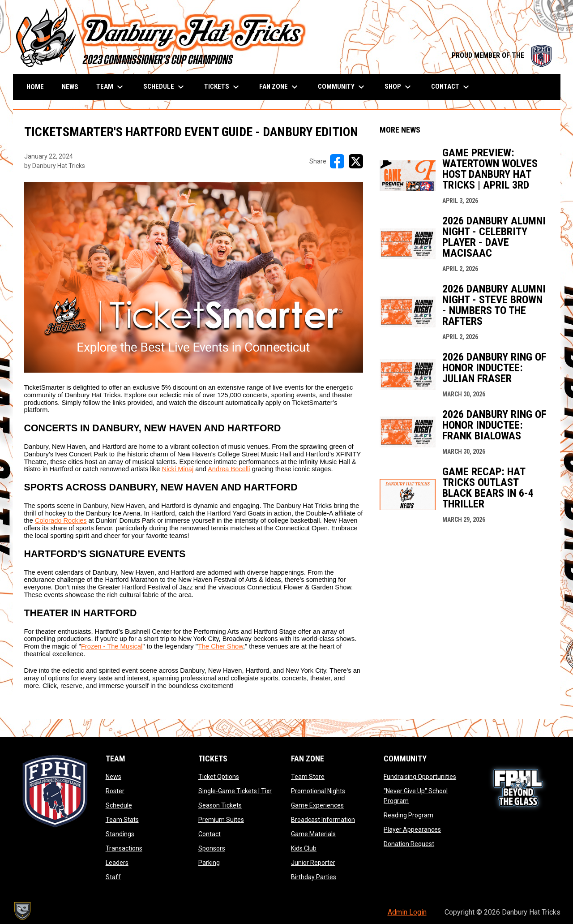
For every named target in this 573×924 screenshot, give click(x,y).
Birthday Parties (314, 877)
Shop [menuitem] (399, 87)
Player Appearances (412, 829)
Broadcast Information (323, 820)
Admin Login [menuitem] (407, 912)
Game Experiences (317, 805)
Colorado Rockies (61, 520)
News (113, 777)
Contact (210, 834)
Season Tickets (220, 805)
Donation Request (409, 844)
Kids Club (304, 848)
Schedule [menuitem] (165, 87)
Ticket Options (219, 777)
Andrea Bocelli (229, 469)
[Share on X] (356, 161)
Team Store (308, 777)
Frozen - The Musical (112, 646)
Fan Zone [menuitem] (280, 87)
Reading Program (408, 815)
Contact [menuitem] (451, 87)
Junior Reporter (313, 863)
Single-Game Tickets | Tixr (235, 791)
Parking (209, 863)
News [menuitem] (70, 87)
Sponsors (212, 848)
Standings (120, 834)
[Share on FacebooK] (337, 161)
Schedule (119, 805)
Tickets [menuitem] (223, 87)
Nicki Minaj (177, 469)
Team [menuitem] (111, 87)
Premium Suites (221, 820)
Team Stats (122, 820)
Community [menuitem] (342, 87)
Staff (113, 877)
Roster (115, 791)
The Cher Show (220, 646)
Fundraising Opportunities (420, 777)
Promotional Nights (318, 791)
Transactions (124, 848)
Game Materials (313, 834)
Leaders (117, 863)
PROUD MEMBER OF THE (502, 55)
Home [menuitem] (35, 87)
